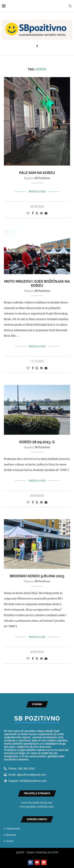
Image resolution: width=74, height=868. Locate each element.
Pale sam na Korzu (37, 173)
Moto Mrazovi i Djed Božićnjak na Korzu (37, 283)
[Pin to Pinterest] (41, 213)
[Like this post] (28, 213)
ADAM (55, 852)
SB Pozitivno (42, 178)
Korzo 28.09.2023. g (37, 442)
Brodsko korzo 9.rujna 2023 (37, 576)
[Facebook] (37, 46)
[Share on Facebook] (33, 213)
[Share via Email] (46, 213)
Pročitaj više (37, 192)
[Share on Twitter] (37, 213)
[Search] (70, 6)
